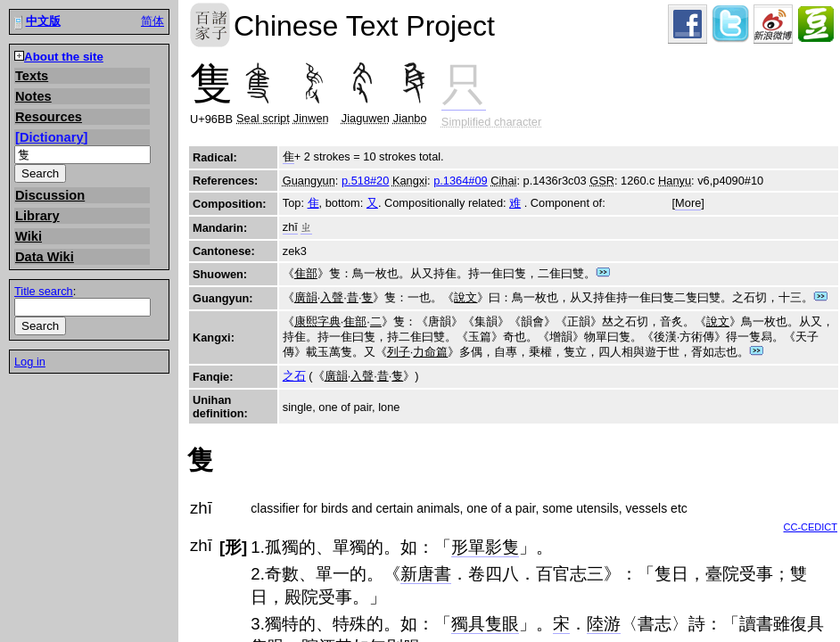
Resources (49, 117)
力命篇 (430, 352)
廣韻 (306, 297)
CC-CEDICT (811, 527)
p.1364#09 (461, 181)
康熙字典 (317, 321)
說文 (465, 297)
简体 (152, 21)
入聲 (332, 297)
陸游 (604, 624)
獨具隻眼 (485, 624)
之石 (294, 376)
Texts (32, 76)
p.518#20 (365, 181)
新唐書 (426, 574)
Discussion (50, 195)
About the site (64, 57)
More (688, 203)
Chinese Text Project (210, 25)
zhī (290, 227)
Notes (33, 96)
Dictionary (52, 137)
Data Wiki (45, 257)
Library (37, 216)
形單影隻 (485, 547)
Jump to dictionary (603, 272)
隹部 (306, 273)
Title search (44, 291)
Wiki (29, 236)
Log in (30, 362)
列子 (399, 352)
